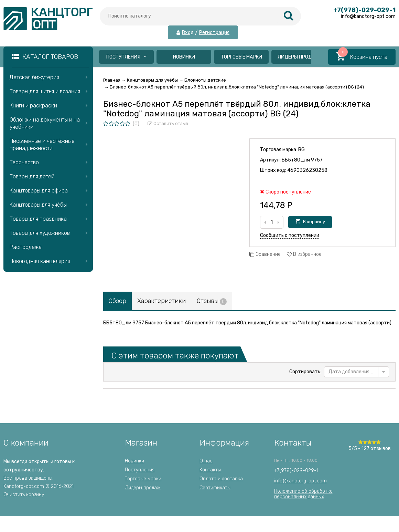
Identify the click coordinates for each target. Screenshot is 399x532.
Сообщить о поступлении (290, 235)
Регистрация (214, 33)
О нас (206, 461)
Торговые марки (241, 57)
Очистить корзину (24, 495)
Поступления (126, 57)
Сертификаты (215, 488)
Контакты (210, 470)
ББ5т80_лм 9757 (302, 160)
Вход (188, 33)
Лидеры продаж (299, 57)
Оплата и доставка (221, 479)
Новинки (184, 57)
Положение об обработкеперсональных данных (303, 494)
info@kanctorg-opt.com (300, 481)
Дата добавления (351, 372)
